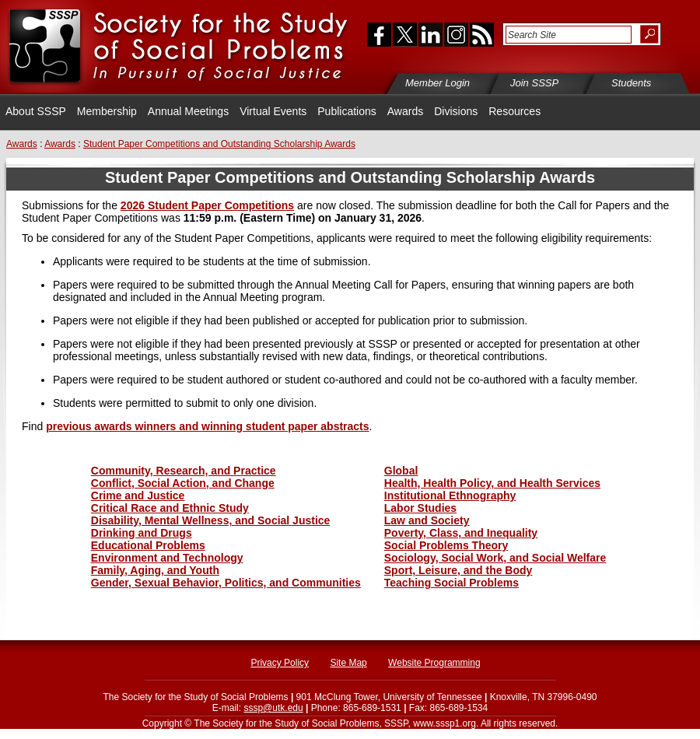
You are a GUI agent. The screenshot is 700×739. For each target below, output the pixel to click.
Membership (107, 111)
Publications (347, 111)
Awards (405, 111)
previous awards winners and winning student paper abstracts (207, 426)
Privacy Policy (280, 663)
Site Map (348, 663)
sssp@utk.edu (273, 708)
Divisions (456, 111)
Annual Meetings (188, 111)
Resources (514, 111)
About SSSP (36, 111)
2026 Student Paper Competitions (207, 205)
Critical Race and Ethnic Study (170, 508)
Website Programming (434, 663)
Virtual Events (273, 111)
